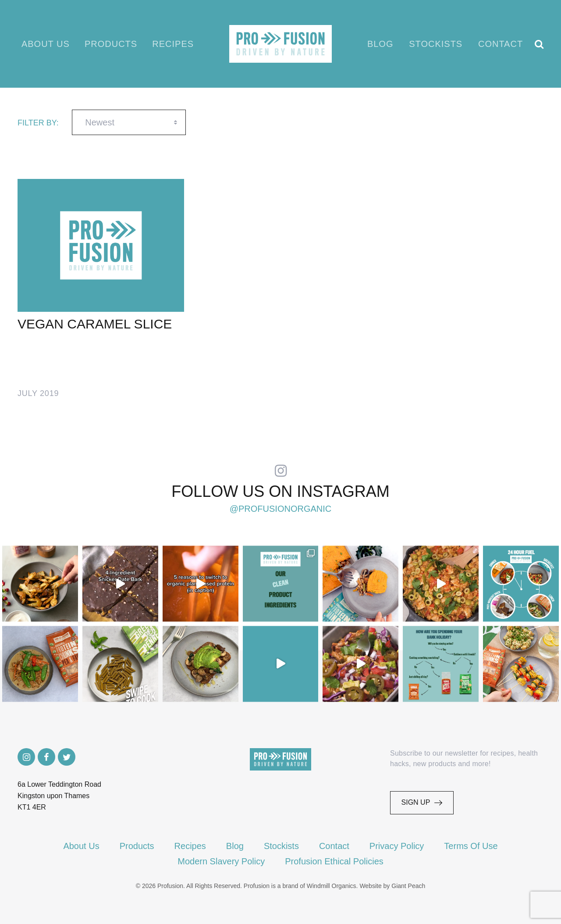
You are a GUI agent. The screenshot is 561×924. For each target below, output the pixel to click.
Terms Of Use (471, 846)
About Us (46, 44)
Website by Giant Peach (392, 886)
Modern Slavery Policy (221, 861)
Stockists (436, 44)
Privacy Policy (397, 846)
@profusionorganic (281, 509)
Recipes (172, 44)
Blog (381, 44)
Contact (501, 44)
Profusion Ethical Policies (334, 861)
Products (111, 44)
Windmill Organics (332, 886)
